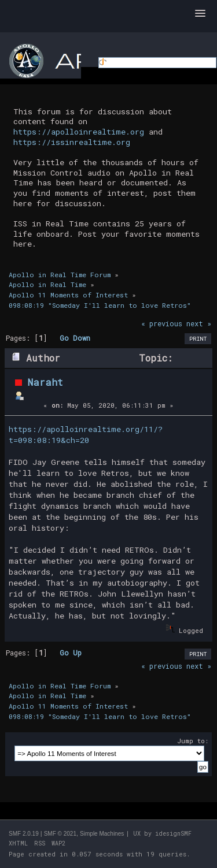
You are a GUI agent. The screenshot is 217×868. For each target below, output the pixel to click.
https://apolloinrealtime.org (79, 132)
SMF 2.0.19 (24, 834)
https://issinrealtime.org (72, 142)
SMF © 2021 (60, 834)
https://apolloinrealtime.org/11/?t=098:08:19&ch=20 (86, 435)
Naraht (45, 382)
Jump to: (193, 741)
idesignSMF (173, 834)
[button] (200, 14)
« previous (162, 323)
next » (199, 323)
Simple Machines (102, 834)
